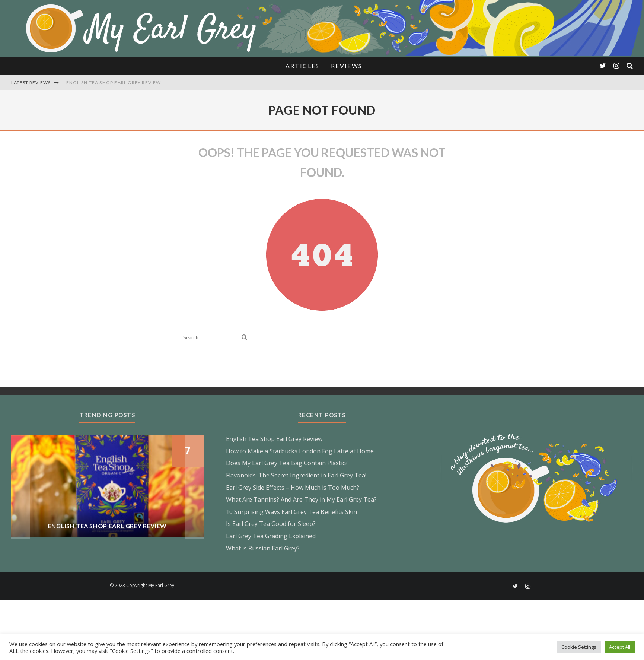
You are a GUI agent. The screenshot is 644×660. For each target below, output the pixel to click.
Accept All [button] (620, 647)
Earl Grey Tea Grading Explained (271, 536)
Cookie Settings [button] (579, 647)
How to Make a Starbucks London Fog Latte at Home (300, 451)
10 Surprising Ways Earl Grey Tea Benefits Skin (291, 512)
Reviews (347, 66)
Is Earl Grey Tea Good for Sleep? (271, 524)
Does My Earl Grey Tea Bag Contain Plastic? (287, 463)
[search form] (211, 338)
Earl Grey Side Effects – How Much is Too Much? (293, 488)
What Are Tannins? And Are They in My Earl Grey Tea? (301, 499)
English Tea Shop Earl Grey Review (114, 82)
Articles (303, 66)
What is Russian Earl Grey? (263, 548)
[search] (244, 338)
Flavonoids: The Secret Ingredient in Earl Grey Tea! (296, 475)
